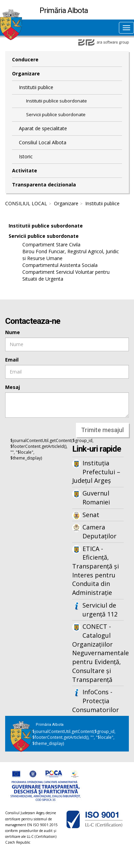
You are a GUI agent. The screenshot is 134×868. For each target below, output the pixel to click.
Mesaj (13, 387)
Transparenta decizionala (44, 185)
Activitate (25, 170)
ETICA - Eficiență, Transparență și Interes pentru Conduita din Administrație (96, 571)
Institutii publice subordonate (57, 101)
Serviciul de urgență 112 (100, 610)
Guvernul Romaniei (96, 498)
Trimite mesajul (102, 430)
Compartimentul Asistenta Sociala (60, 265)
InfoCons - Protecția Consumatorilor (96, 701)
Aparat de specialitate (43, 128)
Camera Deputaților (99, 531)
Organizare (26, 74)
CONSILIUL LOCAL (26, 203)
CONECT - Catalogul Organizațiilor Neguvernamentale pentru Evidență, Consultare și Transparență (98, 653)
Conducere (25, 59)
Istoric (26, 156)
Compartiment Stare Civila (51, 244)
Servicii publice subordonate (56, 114)
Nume (13, 332)
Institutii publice (36, 87)
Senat (91, 515)
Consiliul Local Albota (43, 142)
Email (12, 360)
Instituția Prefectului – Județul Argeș (96, 472)
